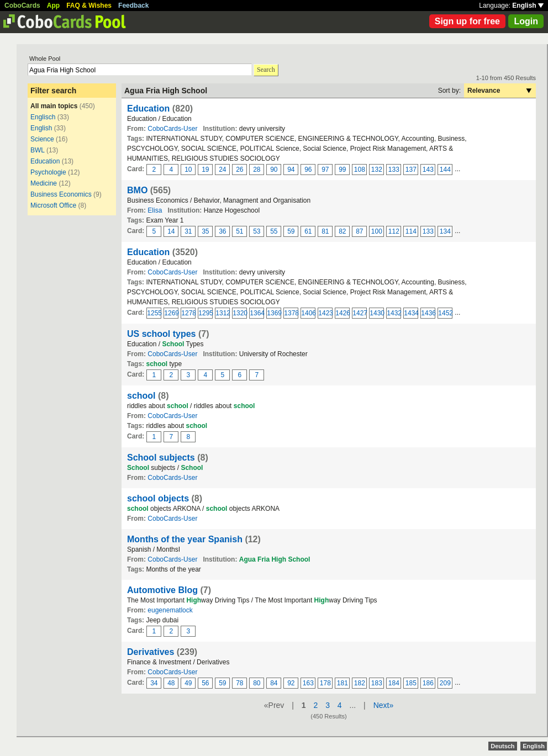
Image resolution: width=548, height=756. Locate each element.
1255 (154, 313)
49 (188, 683)
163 (308, 683)
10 (188, 170)
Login (526, 21)
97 (325, 170)
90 (274, 170)
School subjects (161, 458)
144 (445, 170)
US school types (161, 334)
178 (325, 683)
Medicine (44, 183)
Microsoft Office (53, 205)
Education (45, 161)
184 (394, 683)
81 (325, 231)
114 (411, 231)
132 (377, 170)
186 (428, 683)
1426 (342, 313)
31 (188, 231)
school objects (158, 498)
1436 (428, 313)
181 (342, 683)
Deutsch (502, 746)
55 (274, 231)
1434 (411, 313)
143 (428, 170)
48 (171, 683)
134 (445, 231)
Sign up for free (467, 21)
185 (411, 683)
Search (266, 70)
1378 (291, 313)
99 (342, 170)
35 (205, 231)
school (141, 396)
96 (308, 170)
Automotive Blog (162, 590)
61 (308, 231)
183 (377, 683)
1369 (274, 313)
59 (291, 231)
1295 (205, 313)
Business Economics (61, 194)
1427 (360, 313)
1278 (188, 313)
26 (239, 170)
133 (394, 170)
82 (342, 231)
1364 (257, 313)
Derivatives (151, 652)
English (528, 6)
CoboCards (22, 6)
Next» (384, 705)
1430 (377, 313)
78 (239, 683)
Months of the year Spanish (185, 539)
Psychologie (48, 172)
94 (291, 170)
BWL (38, 150)
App (53, 6)
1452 (445, 313)
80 (257, 683)
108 (360, 170)
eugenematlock (170, 610)
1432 (394, 313)
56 (205, 683)
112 (394, 231)
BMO (137, 190)
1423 (325, 313)
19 (205, 170)
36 (222, 231)
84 (274, 683)
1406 (308, 313)
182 (360, 683)
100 (377, 231)
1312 (223, 313)
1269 (171, 313)
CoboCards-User (172, 129)
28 (257, 170)
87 (359, 231)
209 (445, 683)
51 (239, 231)
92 (291, 683)
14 (171, 231)
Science (42, 139)
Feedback (133, 6)
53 (257, 231)
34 (154, 683)
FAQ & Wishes (89, 6)
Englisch (43, 117)
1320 (240, 313)
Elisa (155, 210)
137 (411, 170)
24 (222, 170)
